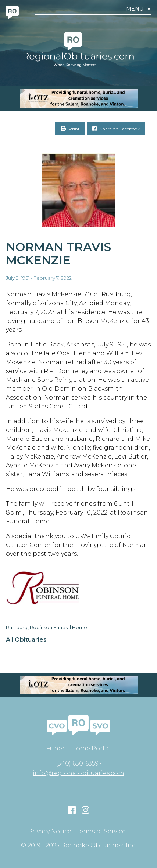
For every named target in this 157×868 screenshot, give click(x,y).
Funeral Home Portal (78, 748)
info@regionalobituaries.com (78, 773)
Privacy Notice (50, 832)
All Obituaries (26, 640)
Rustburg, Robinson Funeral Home (47, 627)
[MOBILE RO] (78, 98)
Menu (139, 9)
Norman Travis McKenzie (58, 254)
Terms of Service (101, 832)
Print (70, 129)
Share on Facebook (116, 129)
